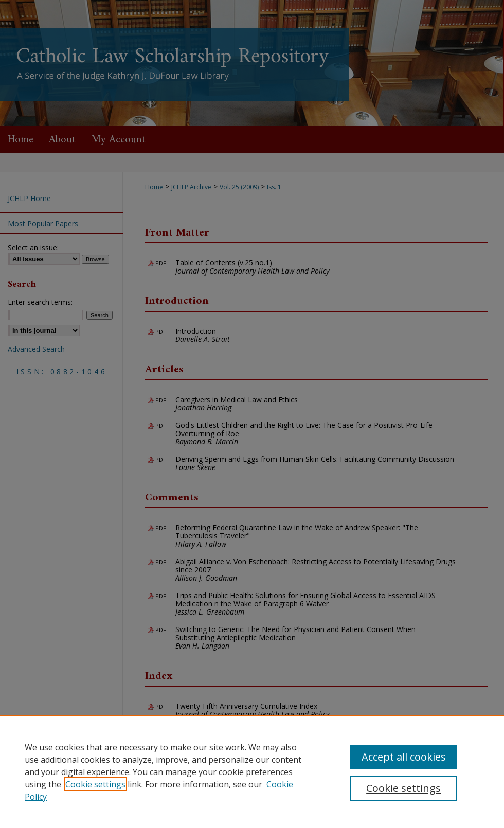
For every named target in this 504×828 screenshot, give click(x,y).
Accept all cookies (404, 757)
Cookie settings (95, 784)
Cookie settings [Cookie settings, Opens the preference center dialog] (403, 788)
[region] (252, 771)
